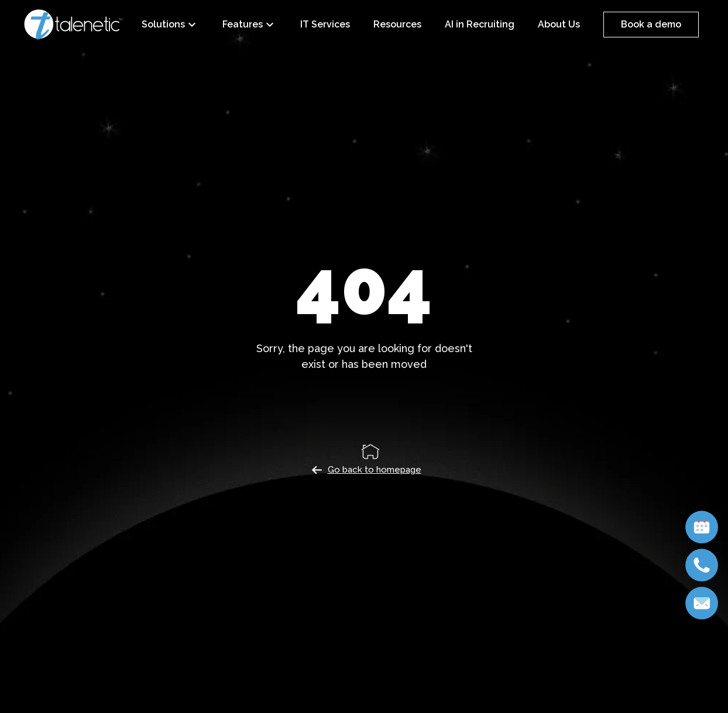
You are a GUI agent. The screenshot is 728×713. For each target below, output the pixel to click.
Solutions (170, 25)
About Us (559, 24)
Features (250, 25)
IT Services (325, 24)
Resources (397, 24)
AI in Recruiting (480, 24)
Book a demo (651, 24)
